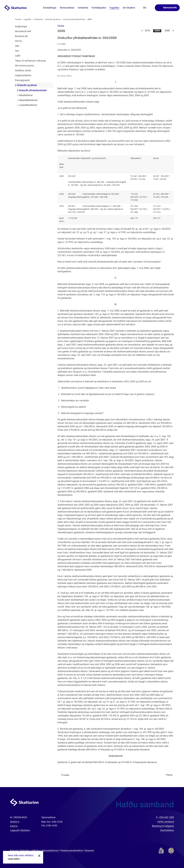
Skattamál (38, 19)
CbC (17, 51)
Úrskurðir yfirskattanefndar (74, 19)
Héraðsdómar (26, 95)
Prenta (169, 775)
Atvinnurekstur (67, 8)
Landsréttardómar (28, 105)
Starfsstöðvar (167, 830)
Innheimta (83, 8)
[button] (61, 26)
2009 (157, 31)
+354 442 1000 (166, 817)
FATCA (18, 41)
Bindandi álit (21, 36)
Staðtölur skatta (23, 70)
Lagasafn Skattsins (20, 830)
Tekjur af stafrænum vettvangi (30, 61)
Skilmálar (25, 851)
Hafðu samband (166, 822)
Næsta (173, 31)
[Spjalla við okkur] (172, 856)
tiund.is (14, 826)
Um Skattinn (129, 8)
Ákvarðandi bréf (23, 31)
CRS (17, 46)
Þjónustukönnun (50, 851)
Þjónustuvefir (170, 8)
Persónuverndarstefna (72, 851)
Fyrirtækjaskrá (99, 8)
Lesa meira (14, 859)
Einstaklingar (50, 8)
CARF (18, 56)
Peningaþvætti (22, 80)
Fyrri (142, 31)
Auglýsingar (21, 26)
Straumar (89, 851)
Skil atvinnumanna (25, 66)
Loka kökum (39, 856)
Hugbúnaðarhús (23, 75)
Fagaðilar (28, 19)
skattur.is (15, 822)
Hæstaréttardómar (28, 100)
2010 (147, 31)
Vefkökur (36, 851)
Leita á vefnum (151, 8)
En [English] (145, 8)
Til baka (65, 775)
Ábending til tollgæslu (163, 826)
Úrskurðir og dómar (53, 19)
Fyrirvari (14, 851)
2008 (167, 31)
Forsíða (18, 19)
